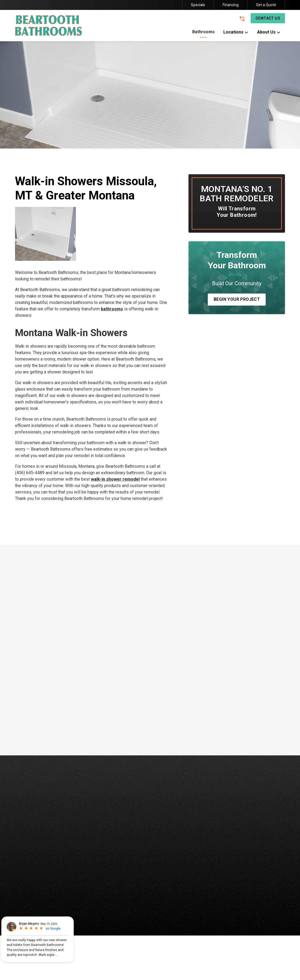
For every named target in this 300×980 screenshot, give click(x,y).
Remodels (161, 896)
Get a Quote (266, 5)
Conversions (131, 896)
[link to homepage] (49, 25)
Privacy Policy (224, 918)
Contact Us (268, 18)
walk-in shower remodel (115, 479)
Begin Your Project (237, 299)
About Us (188, 896)
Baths (80, 896)
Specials (198, 5)
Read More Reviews (150, 735)
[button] (203, 33)
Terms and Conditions (261, 918)
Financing (231, 5)
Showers (102, 896)
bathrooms (112, 309)
